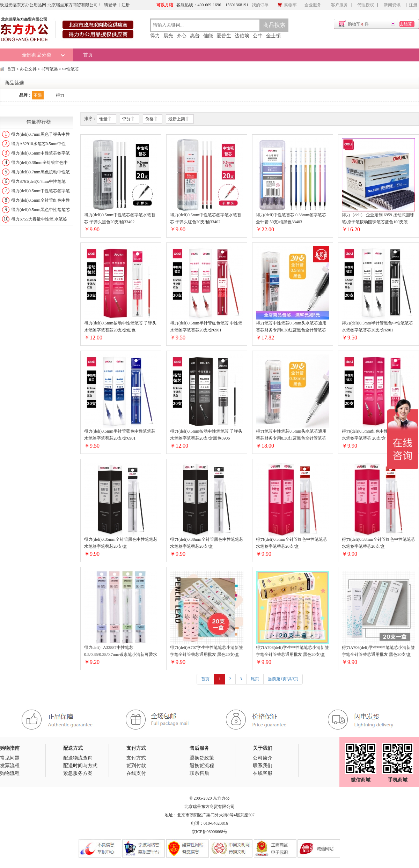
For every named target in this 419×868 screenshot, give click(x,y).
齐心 (182, 36)
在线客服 (263, 773)
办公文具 (28, 69)
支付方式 (136, 758)
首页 (88, 55)
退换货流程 (202, 766)
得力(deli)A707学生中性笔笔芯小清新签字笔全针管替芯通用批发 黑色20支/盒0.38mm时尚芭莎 (207, 652)
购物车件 (358, 24)
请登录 (110, 5)
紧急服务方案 (78, 773)
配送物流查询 (78, 758)
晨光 (168, 36)
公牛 (258, 36)
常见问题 (10, 758)
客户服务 (339, 5)
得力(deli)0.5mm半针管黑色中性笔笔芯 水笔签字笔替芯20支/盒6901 (377, 327)
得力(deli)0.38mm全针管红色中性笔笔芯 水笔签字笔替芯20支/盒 (378, 543)
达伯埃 (242, 36)
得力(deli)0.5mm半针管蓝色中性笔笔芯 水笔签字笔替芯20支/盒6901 (120, 435)
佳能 (208, 36)
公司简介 (263, 758)
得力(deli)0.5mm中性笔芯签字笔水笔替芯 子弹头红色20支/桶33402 (206, 218)
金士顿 (273, 36)
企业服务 (313, 5)
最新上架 (179, 119)
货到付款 (136, 766)
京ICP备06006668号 (210, 832)
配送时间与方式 (80, 766)
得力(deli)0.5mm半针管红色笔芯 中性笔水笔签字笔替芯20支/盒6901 (206, 327)
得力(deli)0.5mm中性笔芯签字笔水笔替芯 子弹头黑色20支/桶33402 (120, 218)
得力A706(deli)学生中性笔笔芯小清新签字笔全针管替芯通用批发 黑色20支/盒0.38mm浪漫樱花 (378, 652)
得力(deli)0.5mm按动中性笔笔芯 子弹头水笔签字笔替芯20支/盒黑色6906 (206, 435)
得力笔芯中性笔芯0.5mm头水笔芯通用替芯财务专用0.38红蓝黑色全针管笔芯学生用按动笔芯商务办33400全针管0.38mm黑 (291, 435)
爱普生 (224, 36)
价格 (152, 119)
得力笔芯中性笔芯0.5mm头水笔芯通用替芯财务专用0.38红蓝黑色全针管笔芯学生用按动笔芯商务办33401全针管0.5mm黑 (291, 327)
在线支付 (136, 773)
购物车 (287, 5)
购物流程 (10, 773)
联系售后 (199, 773)
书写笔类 (50, 69)
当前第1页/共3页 (283, 679)
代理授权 (366, 5)
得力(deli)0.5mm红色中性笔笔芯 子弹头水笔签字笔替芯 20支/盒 (378, 435)
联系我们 (263, 766)
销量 (105, 119)
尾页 (255, 679)
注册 (126, 5)
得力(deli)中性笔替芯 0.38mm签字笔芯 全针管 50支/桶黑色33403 (291, 218)
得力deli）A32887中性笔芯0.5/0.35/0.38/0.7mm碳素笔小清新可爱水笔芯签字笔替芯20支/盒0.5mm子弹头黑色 (121, 652)
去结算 (406, 24)
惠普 (195, 36)
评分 (128, 119)
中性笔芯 (71, 69)
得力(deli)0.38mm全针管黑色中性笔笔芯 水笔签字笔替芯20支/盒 (207, 543)
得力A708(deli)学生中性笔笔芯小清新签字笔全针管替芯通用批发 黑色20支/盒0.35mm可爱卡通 (292, 652)
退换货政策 (202, 758)
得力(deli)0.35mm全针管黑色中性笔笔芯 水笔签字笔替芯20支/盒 (121, 543)
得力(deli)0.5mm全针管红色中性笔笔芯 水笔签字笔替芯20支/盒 (292, 543)
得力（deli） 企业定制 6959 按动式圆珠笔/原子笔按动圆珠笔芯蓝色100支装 (378, 218)
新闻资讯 (392, 5)
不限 (38, 95)
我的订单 (260, 5)
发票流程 (10, 766)
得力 (155, 36)
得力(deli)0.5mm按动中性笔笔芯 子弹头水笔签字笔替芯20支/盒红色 (120, 327)
